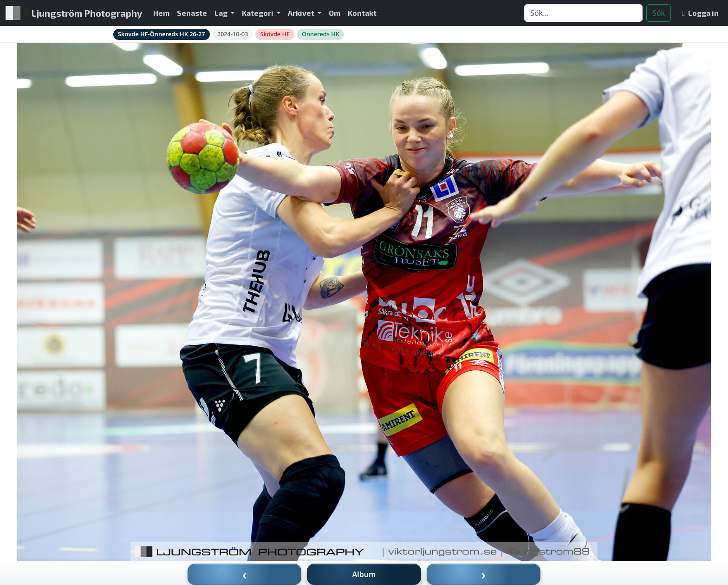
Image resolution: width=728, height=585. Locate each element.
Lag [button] (222, 13)
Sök (659, 13)
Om (335, 13)
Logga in (700, 13)
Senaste (192, 13)
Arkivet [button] (302, 13)
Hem (161, 13)
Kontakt (362, 13)
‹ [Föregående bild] (245, 574)
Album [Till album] (364, 574)
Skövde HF (275, 34)
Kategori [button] (258, 13)
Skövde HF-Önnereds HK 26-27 (162, 34)
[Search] (583, 13)
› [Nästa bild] (484, 574)
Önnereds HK (321, 34)
